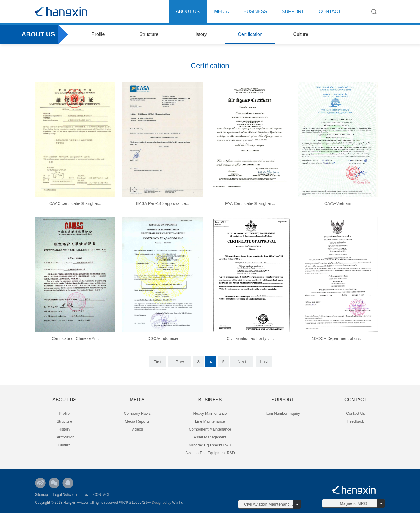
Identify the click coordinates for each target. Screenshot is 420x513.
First (157, 362)
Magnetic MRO (353, 503)
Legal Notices (64, 495)
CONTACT (330, 12)
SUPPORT (293, 12)
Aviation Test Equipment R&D (210, 453)
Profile (98, 34)
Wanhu (177, 503)
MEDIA (222, 12)
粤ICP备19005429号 (135, 503)
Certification (250, 34)
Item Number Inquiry (283, 413)
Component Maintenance (210, 429)
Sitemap (41, 495)
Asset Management (210, 437)
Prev (180, 362)
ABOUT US (188, 12)
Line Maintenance (210, 421)
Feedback (356, 421)
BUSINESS (255, 12)
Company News (137, 413)
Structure (149, 34)
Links (84, 495)
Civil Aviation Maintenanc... (268, 504)
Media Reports (137, 421)
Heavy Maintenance (210, 413)
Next (242, 362)
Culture (301, 34)
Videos (137, 429)
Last (264, 362)
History (199, 34)
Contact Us (356, 413)
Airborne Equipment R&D (210, 445)
